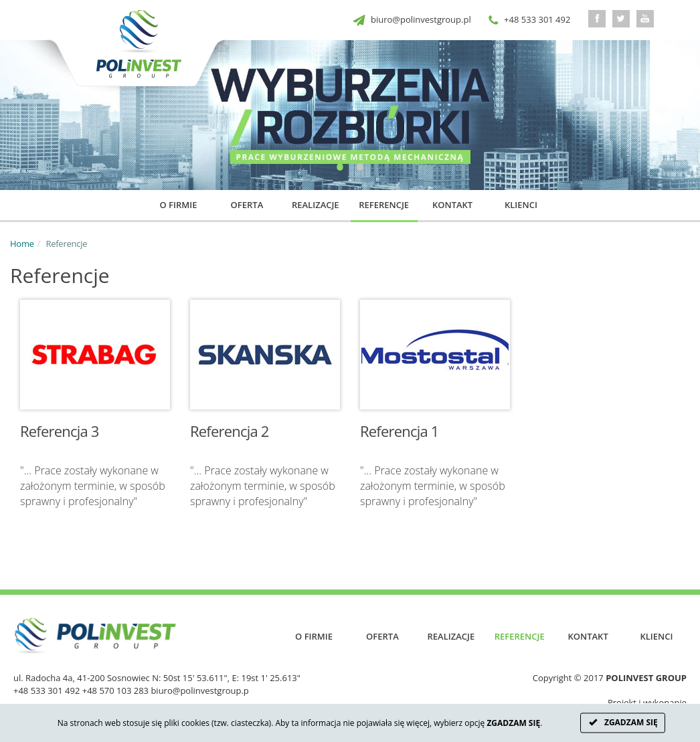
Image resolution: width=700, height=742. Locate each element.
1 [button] (340, 173)
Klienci (521, 205)
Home (22, 244)
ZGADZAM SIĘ (623, 723)
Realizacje (316, 205)
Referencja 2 (230, 431)
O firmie (179, 205)
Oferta (247, 205)
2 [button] (360, 173)
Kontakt (452, 205)
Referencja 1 (400, 431)
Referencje (384, 205)
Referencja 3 (60, 431)
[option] (350, 115)
